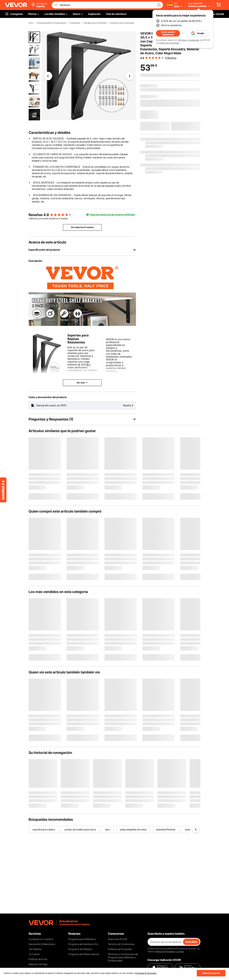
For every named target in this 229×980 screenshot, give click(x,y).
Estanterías (75, 23)
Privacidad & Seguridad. (146, 973)
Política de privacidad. (170, 43)
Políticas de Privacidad (120, 949)
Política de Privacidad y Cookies (169, 951)
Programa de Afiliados (80, 949)
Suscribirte (191, 942)
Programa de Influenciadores (84, 954)
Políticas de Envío (38, 959)
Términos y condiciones (189, 40)
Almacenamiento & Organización (52, 23)
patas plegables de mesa (133, 829)
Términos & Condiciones (121, 944)
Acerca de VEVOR (117, 939)
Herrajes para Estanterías (95, 23)
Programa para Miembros (82, 939)
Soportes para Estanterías (122, 23)
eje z (108, 829)
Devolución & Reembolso (42, 944)
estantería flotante (166, 829)
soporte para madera (44, 829)
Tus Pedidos (35, 949)
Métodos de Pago (38, 964)
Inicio (31, 23)
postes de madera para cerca (80, 829)
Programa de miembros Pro (83, 944)
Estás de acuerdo (211, 973)
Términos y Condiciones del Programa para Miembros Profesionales (123, 957)
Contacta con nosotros (41, 939)
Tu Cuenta (34, 954)
